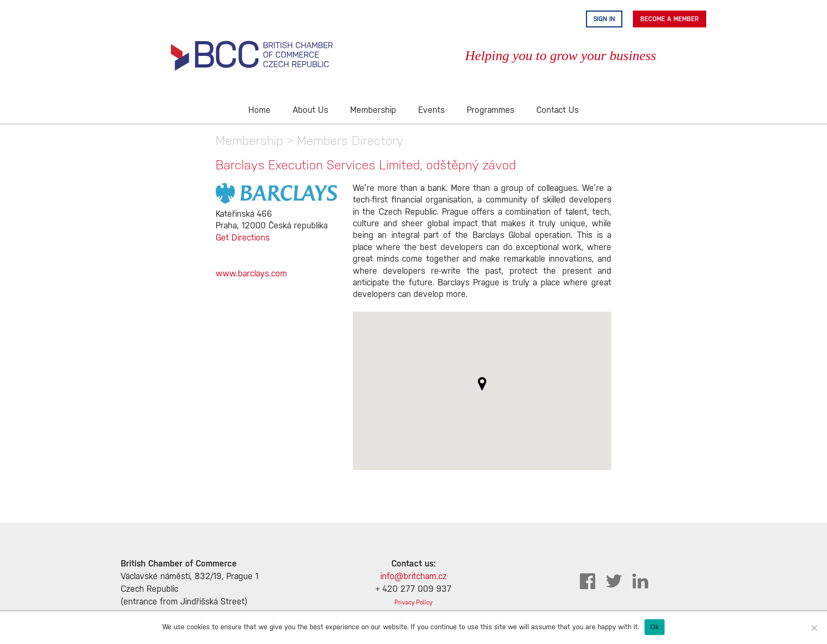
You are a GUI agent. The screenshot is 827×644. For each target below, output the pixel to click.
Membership (373, 110)
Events (431, 110)
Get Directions (243, 238)
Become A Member (670, 19)
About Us (310, 110)
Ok (654, 627)
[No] (814, 628)
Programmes (491, 110)
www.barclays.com (251, 274)
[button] (482, 384)
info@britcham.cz (413, 577)
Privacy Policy (413, 603)
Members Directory (350, 141)
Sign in (604, 19)
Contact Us (557, 110)
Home (259, 110)
